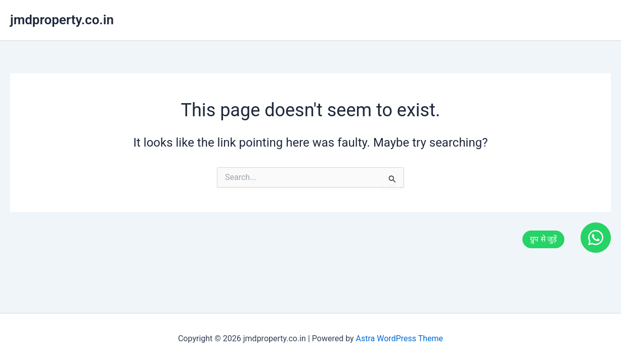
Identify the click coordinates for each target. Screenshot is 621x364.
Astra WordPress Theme (400, 338)
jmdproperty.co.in (62, 20)
